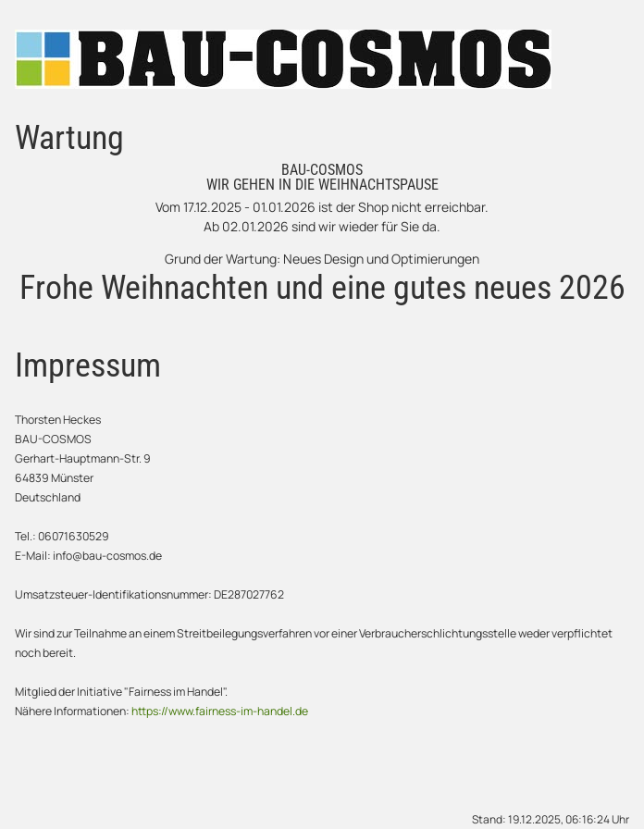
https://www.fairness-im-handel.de (220, 711)
